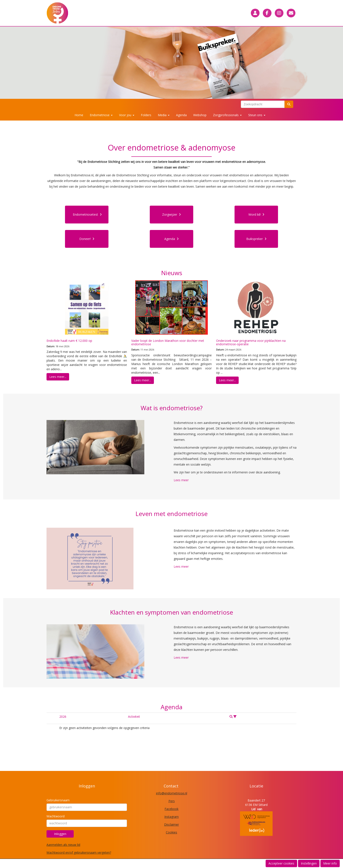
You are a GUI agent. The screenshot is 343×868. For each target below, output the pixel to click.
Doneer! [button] (87, 239)
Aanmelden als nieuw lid (63, 845)
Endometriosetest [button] (87, 214)
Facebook (171, 809)
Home (79, 115)
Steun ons (257, 115)
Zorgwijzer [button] (171, 214)
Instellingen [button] (309, 863)
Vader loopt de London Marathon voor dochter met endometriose (168, 342)
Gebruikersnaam (58, 800)
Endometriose (101, 115)
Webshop (200, 115)
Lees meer (181, 480)
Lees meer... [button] (58, 377)
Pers (172, 801)
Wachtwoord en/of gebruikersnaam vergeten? (79, 852)
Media (164, 115)
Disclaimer (171, 824)
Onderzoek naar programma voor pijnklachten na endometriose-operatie (251, 342)
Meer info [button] (330, 863)
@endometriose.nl (172, 793)
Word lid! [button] (256, 214)
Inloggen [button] (60, 834)
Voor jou (127, 115)
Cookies (171, 832)
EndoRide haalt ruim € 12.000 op (69, 341)
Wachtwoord (56, 816)
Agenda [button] (171, 239)
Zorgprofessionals (227, 115)
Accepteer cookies (281, 863)
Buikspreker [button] (256, 239)
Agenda (181, 115)
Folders (146, 115)
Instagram (171, 817)
